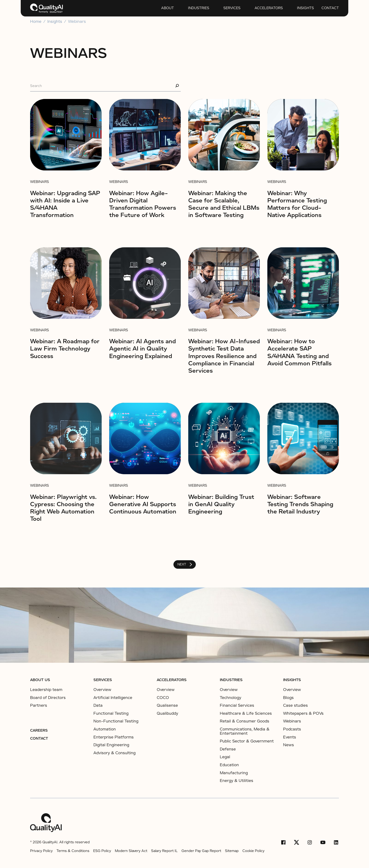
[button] (164, 8)
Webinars (77, 22)
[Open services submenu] (219, 8)
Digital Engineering (111, 745)
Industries (199, 8)
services (232, 8)
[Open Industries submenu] (184, 8)
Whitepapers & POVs (303, 714)
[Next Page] (185, 564)
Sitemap (232, 851)
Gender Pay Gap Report (201, 851)
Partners (39, 706)
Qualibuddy (167, 713)
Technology (231, 698)
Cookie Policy (253, 851)
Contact (330, 8)
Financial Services (237, 705)
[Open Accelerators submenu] (250, 8)
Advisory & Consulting (114, 753)
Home (36, 22)
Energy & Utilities (237, 781)
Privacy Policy (41, 851)
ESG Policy (102, 851)
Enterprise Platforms (114, 737)
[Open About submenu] (157, 8)
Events (290, 737)
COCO (163, 698)
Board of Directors (48, 698)
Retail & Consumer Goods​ (245, 721)
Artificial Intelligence (113, 698)
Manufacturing (234, 773)
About (168, 8)
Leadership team (46, 690)
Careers (39, 730)
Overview (102, 690)
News (289, 745)
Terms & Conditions (73, 851)
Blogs (288, 698)
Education (229, 765)
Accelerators (269, 8)
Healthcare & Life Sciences (246, 713)
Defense (228, 749)
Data (98, 705)
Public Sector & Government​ (247, 741)
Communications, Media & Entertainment (245, 731)
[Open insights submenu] (293, 8)
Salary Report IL (164, 851)
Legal (225, 757)
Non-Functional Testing (116, 721)
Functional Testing (111, 713)
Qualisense (167, 705)
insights (305, 8)
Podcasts (292, 729)
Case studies (295, 706)
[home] (46, 8)
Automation (105, 729)
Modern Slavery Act (131, 851)
